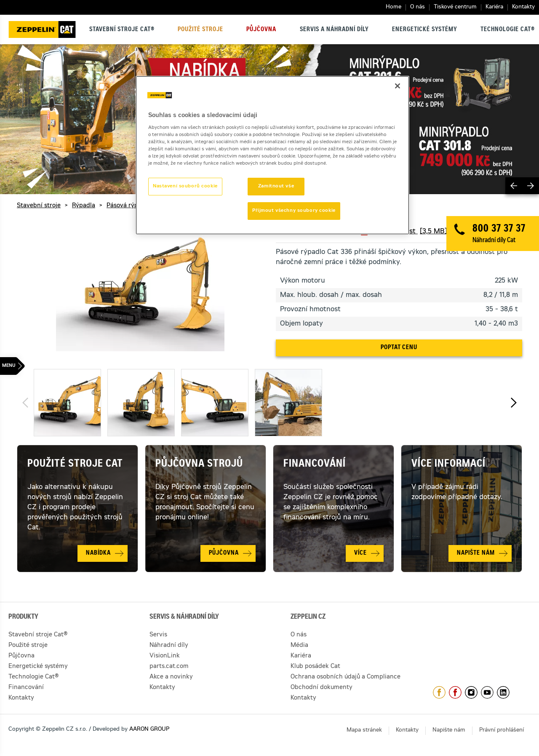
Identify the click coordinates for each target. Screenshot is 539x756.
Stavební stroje (39, 206)
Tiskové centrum (455, 7)
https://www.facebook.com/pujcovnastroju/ (455, 692)
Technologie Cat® (508, 30)
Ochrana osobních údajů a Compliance (346, 677)
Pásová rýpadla (128, 206)
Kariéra (494, 7)
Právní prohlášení (502, 731)
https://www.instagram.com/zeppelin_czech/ (471, 692)
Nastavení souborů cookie (185, 186)
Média (299, 646)
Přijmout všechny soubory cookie (294, 211)
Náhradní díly (169, 646)
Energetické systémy (425, 30)
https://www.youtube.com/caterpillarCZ (487, 692)
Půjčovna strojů (199, 465)
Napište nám (449, 731)
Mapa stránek (364, 731)
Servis (158, 635)
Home (394, 7)
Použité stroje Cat (75, 465)
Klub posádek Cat (315, 667)
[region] (272, 155)
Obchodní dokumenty (322, 688)
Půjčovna (261, 30)
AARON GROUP (149, 730)
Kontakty (523, 7)
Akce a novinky (171, 677)
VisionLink (165, 656)
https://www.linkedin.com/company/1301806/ (503, 692)
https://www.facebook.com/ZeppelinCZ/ (439, 692)
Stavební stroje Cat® (122, 30)
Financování (315, 465)
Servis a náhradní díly (334, 30)
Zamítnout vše (276, 186)
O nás (418, 7)
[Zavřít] (398, 86)
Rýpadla (84, 206)
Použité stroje (200, 30)
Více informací (448, 465)
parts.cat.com (169, 667)
